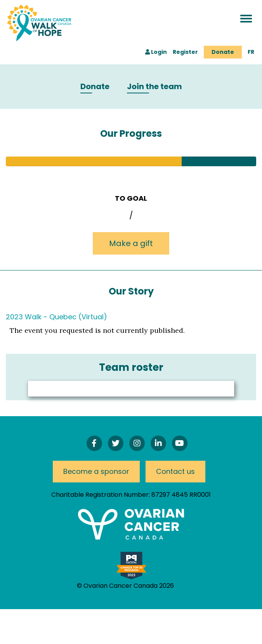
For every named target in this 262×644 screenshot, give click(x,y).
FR (251, 52)
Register (185, 52)
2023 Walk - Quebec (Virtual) (56, 317)
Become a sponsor (96, 471)
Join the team (154, 87)
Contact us (175, 471)
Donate (223, 52)
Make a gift (131, 243)
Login (156, 52)
